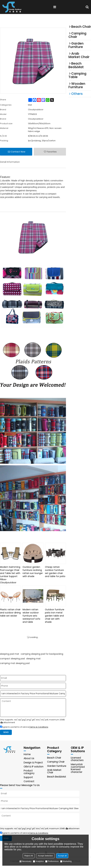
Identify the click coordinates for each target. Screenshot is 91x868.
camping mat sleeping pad (15, 663)
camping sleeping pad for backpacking (42, 654)
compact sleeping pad (12, 659)
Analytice (38, 861)
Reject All (29, 856)
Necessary (25, 861)
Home (27, 754)
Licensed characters (77, 759)
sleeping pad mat (10, 654)
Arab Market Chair (55, 772)
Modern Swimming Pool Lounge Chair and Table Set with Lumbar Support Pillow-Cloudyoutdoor (10, 575)
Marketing (66, 861)
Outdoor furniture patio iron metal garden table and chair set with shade (55, 616)
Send (6, 732)
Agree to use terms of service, (24, 727)
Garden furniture (57, 766)
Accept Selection (45, 856)
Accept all (62, 856)
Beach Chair (54, 758)
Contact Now (18, 152)
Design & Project (34, 763)
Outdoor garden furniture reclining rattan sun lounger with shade (33, 572)
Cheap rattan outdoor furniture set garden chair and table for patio (55, 572)
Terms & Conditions (39, 727)
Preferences (52, 861)
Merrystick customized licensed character (78, 768)
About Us (29, 759)
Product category (29, 775)
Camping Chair (56, 762)
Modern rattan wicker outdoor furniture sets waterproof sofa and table (31, 616)
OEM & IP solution (29, 768)
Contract (29, 784)
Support (29, 780)
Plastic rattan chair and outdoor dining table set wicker (10, 613)
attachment (7, 722)
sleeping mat (33, 659)
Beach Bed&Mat (57, 777)
